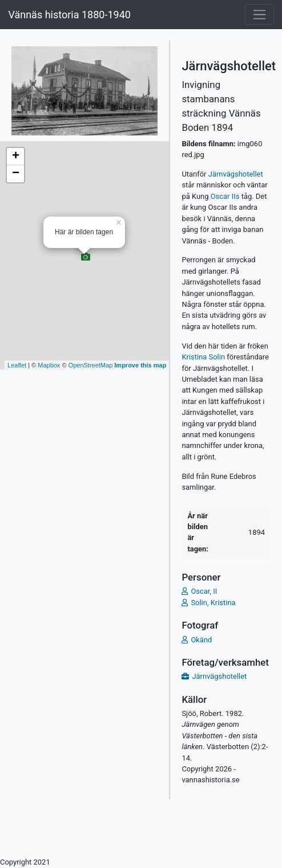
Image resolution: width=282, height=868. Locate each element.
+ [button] (16, 157)
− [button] (16, 174)
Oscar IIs (225, 196)
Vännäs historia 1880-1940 (69, 15)
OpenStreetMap (91, 365)
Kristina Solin (204, 357)
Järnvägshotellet (236, 174)
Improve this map (140, 365)
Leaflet (17, 365)
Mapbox (49, 365)
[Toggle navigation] (259, 14)
